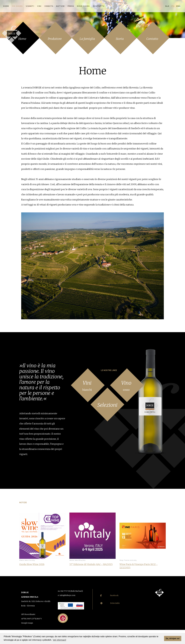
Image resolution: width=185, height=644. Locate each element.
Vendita (49, 6)
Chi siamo (17, 6)
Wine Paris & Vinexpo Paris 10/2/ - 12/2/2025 (139, 566)
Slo (167, 6)
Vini (39, 6)
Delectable (110, 603)
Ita (173, 6)
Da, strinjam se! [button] (173, 638)
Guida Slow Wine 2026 (32, 564)
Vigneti (30, 6)
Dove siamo (83, 6)
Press (71, 6)
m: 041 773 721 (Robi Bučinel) (70, 591)
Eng (178, 6)
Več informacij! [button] (59, 640)
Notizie (60, 6)
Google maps (27, 623)
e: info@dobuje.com (67, 595)
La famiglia (87, 39)
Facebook (109, 595)
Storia (120, 39)
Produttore (55, 39)
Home (6, 6)
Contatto (99, 6)
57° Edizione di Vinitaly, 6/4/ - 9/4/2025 (91, 564)
